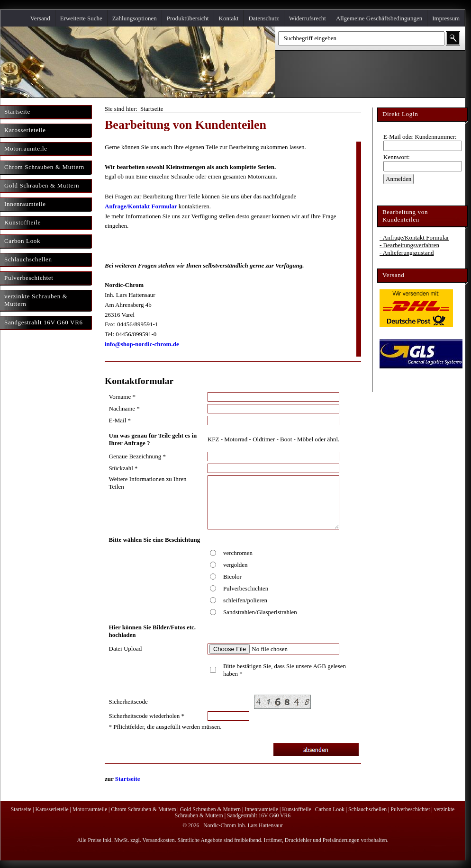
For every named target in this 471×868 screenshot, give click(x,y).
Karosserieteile (52, 810)
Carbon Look (330, 810)
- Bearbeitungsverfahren (409, 245)
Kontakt (229, 18)
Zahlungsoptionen (135, 18)
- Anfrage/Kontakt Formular (414, 237)
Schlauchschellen (367, 810)
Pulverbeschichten (246, 588)
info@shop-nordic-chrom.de (142, 344)
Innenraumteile (261, 810)
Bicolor (232, 577)
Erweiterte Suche (81, 18)
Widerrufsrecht (308, 18)
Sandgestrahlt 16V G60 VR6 (259, 816)
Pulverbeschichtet (410, 810)
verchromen (238, 553)
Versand (40, 18)
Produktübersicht (188, 18)
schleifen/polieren (245, 600)
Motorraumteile (90, 810)
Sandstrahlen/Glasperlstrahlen (260, 612)
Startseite (128, 779)
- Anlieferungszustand (407, 253)
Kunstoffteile (296, 810)
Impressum (446, 18)
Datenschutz (263, 18)
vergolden (235, 565)
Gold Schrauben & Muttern (210, 810)
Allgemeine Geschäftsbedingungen (379, 18)
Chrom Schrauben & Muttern (143, 810)
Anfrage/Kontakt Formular (141, 206)
